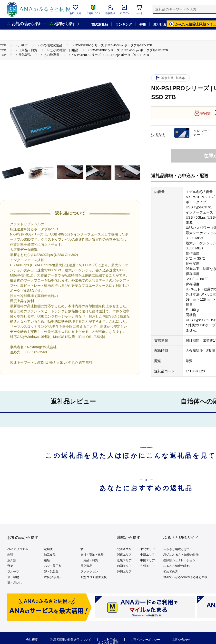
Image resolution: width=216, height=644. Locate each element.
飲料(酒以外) (52, 577)
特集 (143, 24)
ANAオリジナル (18, 549)
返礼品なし (15, 583)
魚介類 (12, 560)
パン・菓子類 (53, 566)
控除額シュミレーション (179, 560)
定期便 (48, 549)
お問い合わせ (181, 640)
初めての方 (171, 572)
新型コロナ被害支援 (94, 577)
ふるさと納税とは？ (177, 549)
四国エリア (124, 566)
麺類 (47, 560)
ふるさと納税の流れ (177, 566)
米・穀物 (13, 577)
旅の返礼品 (100, 24)
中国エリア (147, 560)
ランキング (123, 24)
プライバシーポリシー (145, 640)
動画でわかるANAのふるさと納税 (185, 577)
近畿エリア (124, 560)
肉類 (10, 555)
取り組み (160, 24)
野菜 (10, 566)
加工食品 (50, 555)
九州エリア (147, 566)
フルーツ (13, 572)
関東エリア (124, 555)
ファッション (89, 572)
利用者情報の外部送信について (71, 640)
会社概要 (32, 640)
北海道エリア (126, 549)
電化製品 (86, 566)
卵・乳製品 (51, 572)
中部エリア (147, 555)
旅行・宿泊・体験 (92, 555)
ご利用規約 (111, 640)
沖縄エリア (124, 572)
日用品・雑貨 (89, 560)
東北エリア (147, 549)
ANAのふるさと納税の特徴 (181, 555)
